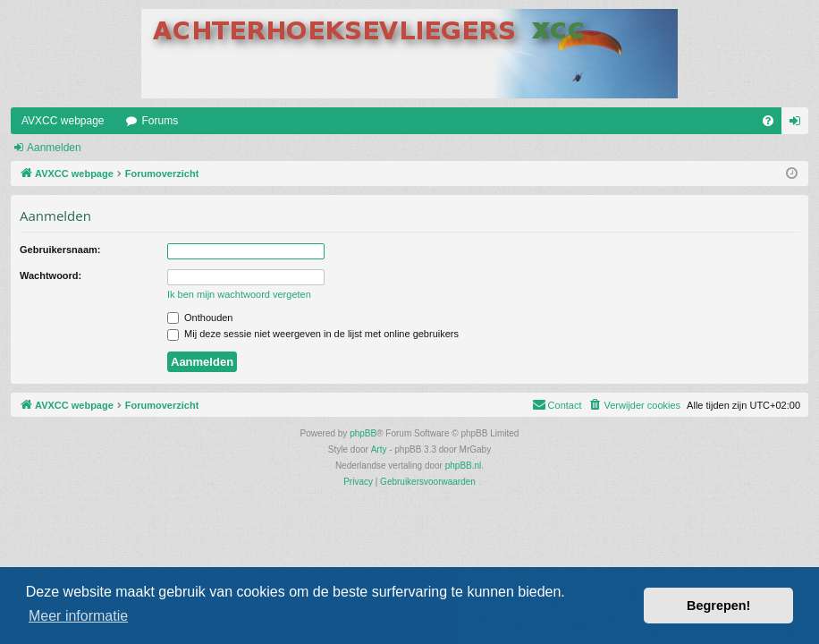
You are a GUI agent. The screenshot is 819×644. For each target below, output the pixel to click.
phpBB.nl (464, 466)
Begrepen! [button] (718, 606)
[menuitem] (768, 121)
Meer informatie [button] (78, 616)
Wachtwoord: (51, 275)
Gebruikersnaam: (60, 250)
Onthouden (200, 318)
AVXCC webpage (63, 121)
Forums (160, 121)
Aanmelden (54, 148)
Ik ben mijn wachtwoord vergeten (239, 294)
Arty (379, 449)
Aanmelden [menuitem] (799, 124)
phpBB (363, 433)
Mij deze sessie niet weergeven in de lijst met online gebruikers (313, 334)
